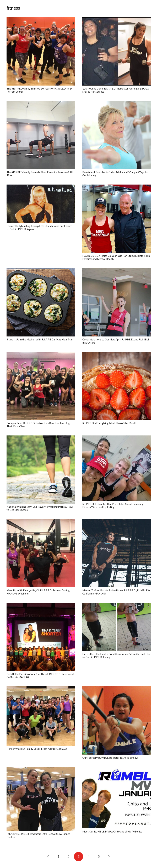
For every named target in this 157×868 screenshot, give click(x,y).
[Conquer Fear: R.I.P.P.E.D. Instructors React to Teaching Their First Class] (41, 386)
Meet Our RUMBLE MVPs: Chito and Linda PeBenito (112, 831)
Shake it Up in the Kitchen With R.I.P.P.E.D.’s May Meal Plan (40, 339)
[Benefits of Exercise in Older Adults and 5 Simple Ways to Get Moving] (117, 135)
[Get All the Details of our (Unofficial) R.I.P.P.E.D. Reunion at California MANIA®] (41, 637)
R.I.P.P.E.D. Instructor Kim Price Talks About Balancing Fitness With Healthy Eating (113, 505)
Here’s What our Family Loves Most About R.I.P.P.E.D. (37, 749)
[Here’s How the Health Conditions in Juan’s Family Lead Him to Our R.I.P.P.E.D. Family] (117, 627)
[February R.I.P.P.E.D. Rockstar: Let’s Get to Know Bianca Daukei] (41, 799)
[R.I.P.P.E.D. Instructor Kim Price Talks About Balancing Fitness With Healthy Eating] (117, 468)
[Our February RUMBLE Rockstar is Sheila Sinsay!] (117, 721)
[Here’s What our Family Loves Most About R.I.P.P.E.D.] (41, 716)
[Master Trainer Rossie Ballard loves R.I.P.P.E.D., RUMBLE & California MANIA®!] (117, 553)
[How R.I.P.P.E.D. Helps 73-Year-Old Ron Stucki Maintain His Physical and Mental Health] (117, 219)
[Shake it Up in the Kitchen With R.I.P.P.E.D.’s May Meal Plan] (41, 302)
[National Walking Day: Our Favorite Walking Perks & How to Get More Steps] (41, 470)
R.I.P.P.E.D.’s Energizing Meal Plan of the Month (109, 423)
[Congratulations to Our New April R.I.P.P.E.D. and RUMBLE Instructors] (117, 302)
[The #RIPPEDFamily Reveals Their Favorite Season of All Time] (41, 135)
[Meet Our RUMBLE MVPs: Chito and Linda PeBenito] (117, 798)
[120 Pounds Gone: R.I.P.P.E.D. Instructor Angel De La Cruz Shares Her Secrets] (117, 51)
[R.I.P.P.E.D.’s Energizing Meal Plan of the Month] (117, 386)
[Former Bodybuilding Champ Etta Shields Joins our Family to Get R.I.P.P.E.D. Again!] (41, 204)
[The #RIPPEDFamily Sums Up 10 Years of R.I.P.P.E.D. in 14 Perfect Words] (41, 51)
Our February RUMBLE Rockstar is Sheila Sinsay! (110, 758)
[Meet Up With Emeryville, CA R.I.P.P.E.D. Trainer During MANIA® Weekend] (41, 553)
